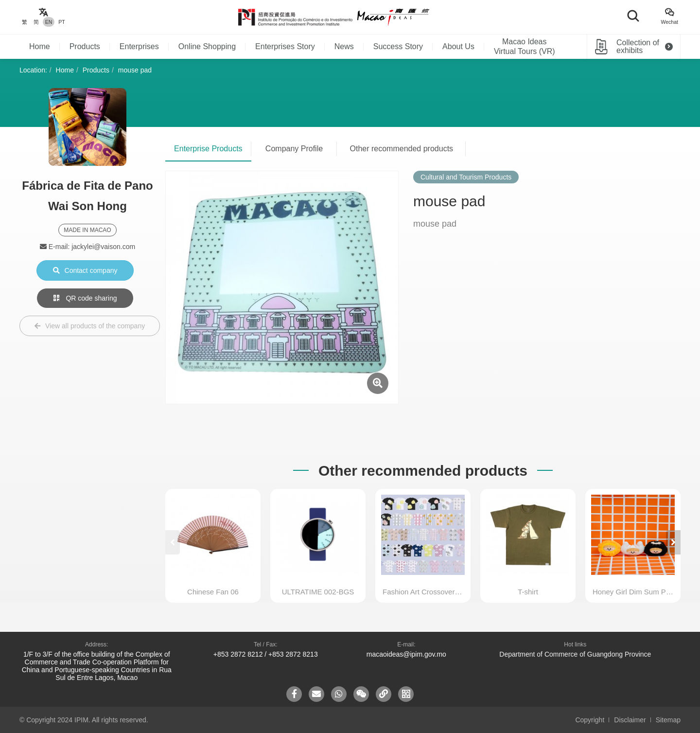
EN (49, 22)
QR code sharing (85, 298)
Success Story (398, 46)
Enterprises (139, 46)
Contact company (85, 270)
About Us (458, 46)
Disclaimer (630, 720)
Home (40, 46)
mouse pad (135, 70)
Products (85, 46)
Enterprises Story (285, 46)
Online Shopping (207, 46)
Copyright (590, 720)
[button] (673, 542)
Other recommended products (402, 149)
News (344, 46)
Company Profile (294, 149)
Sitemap (668, 720)
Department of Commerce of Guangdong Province (575, 654)
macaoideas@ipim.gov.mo (406, 654)
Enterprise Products (208, 149)
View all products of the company (90, 326)
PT (61, 22)
